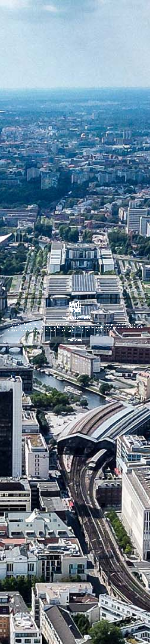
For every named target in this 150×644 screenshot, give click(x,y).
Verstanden (75, 340)
